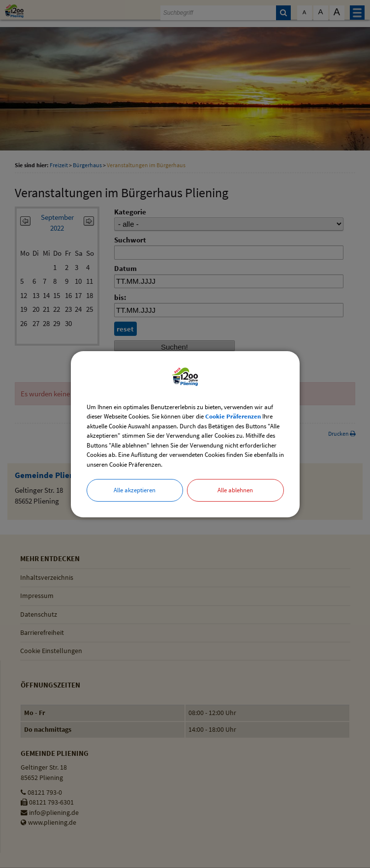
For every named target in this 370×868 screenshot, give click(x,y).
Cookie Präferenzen (233, 416)
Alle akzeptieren (135, 490)
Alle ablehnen (235, 490)
